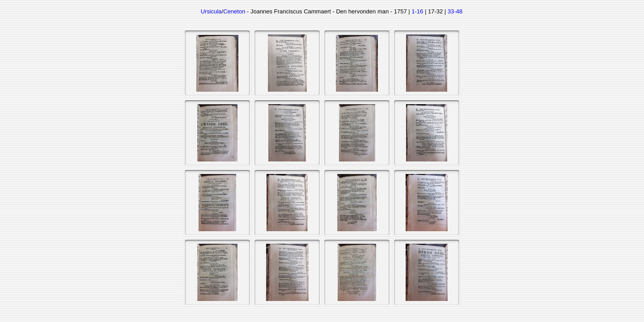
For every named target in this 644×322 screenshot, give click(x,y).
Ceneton (234, 11)
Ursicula (211, 11)
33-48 (455, 11)
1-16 (417, 11)
